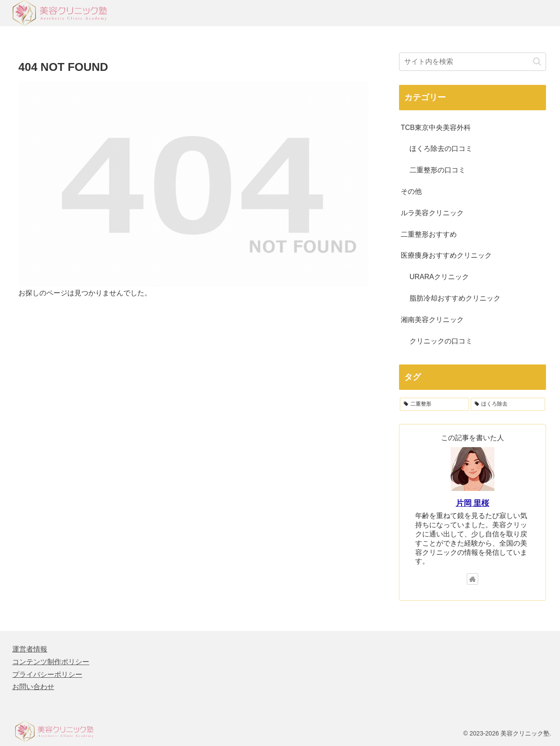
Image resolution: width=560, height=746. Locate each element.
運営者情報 (30, 649)
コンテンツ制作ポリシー (51, 662)
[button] (537, 61)
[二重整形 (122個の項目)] (434, 404)
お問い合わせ (33, 687)
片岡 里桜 (473, 503)
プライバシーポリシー (47, 674)
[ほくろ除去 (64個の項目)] (508, 404)
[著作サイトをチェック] (472, 579)
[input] (472, 62)
